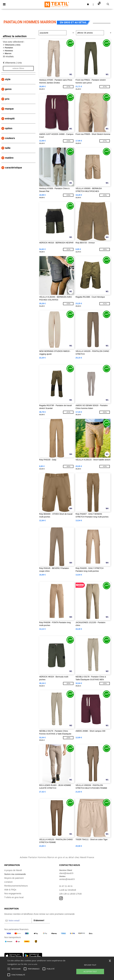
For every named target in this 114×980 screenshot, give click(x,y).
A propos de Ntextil (13, 870)
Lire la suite (33, 964)
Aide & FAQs (10, 890)
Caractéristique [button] (14, 168)
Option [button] (9, 128)
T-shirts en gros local (14, 897)
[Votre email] (18, 921)
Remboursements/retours (16, 886)
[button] (88, 4)
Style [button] (8, 79)
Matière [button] (9, 158)
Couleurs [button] (10, 138)
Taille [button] (8, 148)
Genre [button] (8, 89)
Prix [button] (7, 99)
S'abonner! (39, 920)
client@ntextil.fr (66, 873)
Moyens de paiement (14, 878)
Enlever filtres (18, 68)
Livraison (8, 882)
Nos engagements (13, 893)
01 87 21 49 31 (66, 886)
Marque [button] (9, 109)
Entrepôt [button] (10, 119)
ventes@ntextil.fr (67, 879)
